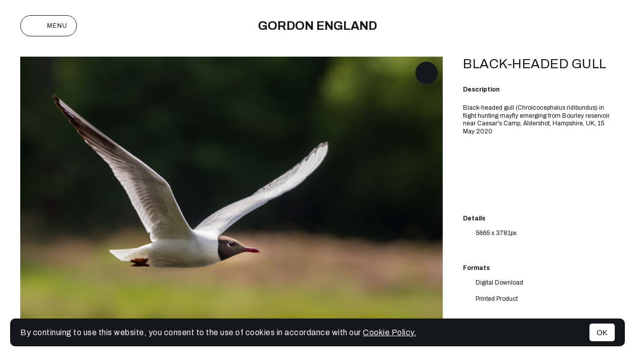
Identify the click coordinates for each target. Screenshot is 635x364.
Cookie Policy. (390, 332)
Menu (49, 26)
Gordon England (317, 26)
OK (602, 332)
